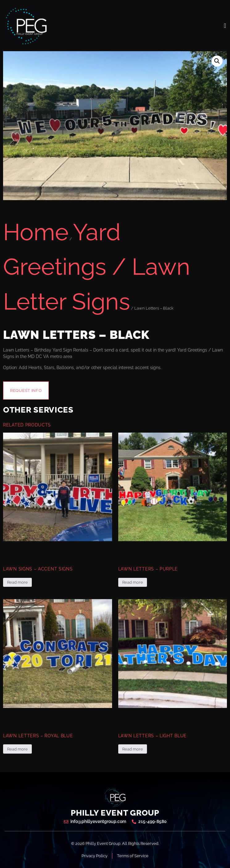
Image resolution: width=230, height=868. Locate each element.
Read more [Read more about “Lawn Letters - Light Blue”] (133, 749)
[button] (217, 61)
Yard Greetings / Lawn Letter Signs (97, 267)
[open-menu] (225, 26)
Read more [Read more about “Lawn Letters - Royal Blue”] (17, 749)
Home (36, 232)
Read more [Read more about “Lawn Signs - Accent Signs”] (17, 582)
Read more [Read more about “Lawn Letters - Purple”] (133, 582)
